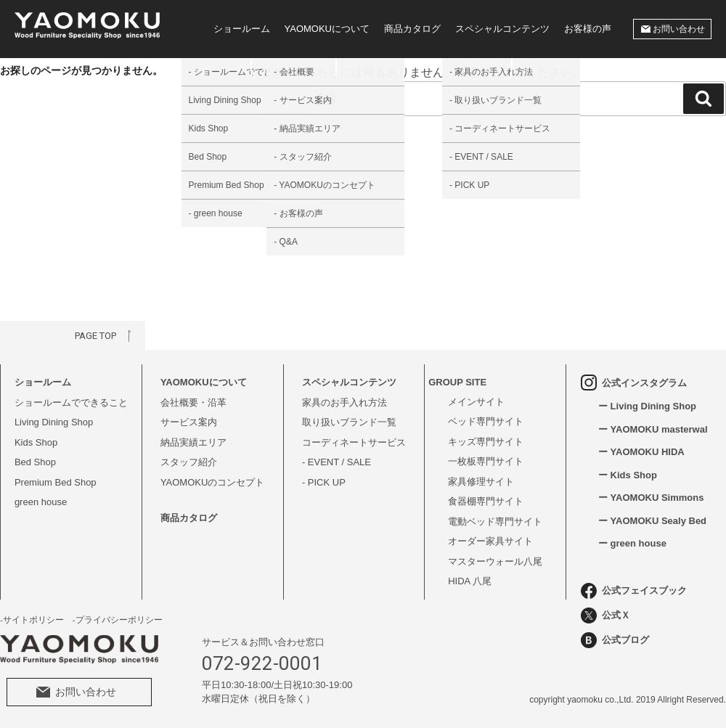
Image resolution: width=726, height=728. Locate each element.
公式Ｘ (605, 615)
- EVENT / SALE (337, 462)
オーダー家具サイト (490, 541)
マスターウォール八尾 (495, 561)
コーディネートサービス (354, 442)
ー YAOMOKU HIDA (641, 452)
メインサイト (476, 402)
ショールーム (242, 29)
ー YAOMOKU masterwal (653, 429)
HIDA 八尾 (470, 581)
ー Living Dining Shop (647, 406)
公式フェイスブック (634, 591)
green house (41, 502)
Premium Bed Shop (56, 482)
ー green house (632, 543)
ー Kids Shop (628, 475)
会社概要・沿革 (193, 402)
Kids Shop (36, 442)
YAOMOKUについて (327, 29)
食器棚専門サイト (486, 501)
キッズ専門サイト (486, 442)
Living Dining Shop (54, 422)
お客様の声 (588, 29)
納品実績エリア (193, 442)
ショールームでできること (71, 402)
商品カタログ (412, 29)
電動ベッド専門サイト (495, 522)
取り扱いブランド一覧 (349, 422)
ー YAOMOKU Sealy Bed (652, 521)
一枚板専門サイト (486, 461)
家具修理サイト (481, 482)
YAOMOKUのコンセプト (213, 482)
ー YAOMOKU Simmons (651, 498)
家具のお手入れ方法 (344, 402)
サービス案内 (189, 422)
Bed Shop (35, 462)
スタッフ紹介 (189, 462)
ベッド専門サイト (486, 421)
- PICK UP (324, 482)
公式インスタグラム (634, 383)
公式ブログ (615, 640)
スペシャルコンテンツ (502, 29)
